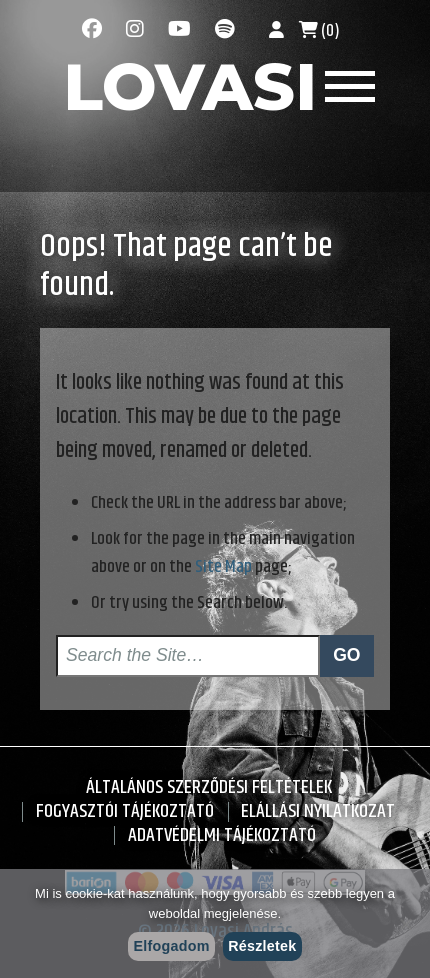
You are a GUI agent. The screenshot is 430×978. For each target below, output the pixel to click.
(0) (319, 31)
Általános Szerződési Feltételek (209, 787)
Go (346, 655)
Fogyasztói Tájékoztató (125, 811)
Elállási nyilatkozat (318, 811)
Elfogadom (172, 946)
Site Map (223, 567)
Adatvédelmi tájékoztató (222, 835)
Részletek (262, 946)
